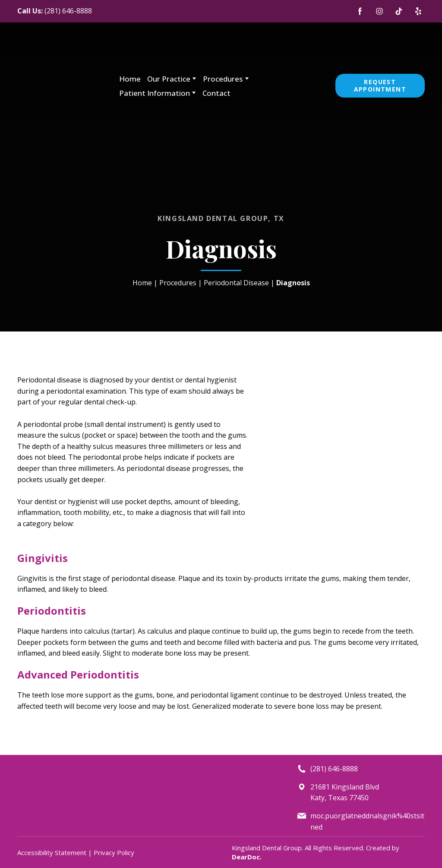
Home (130, 79)
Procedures (223, 79)
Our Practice (169, 79)
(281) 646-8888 (68, 11)
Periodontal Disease (236, 283)
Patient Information (155, 93)
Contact (216, 93)
